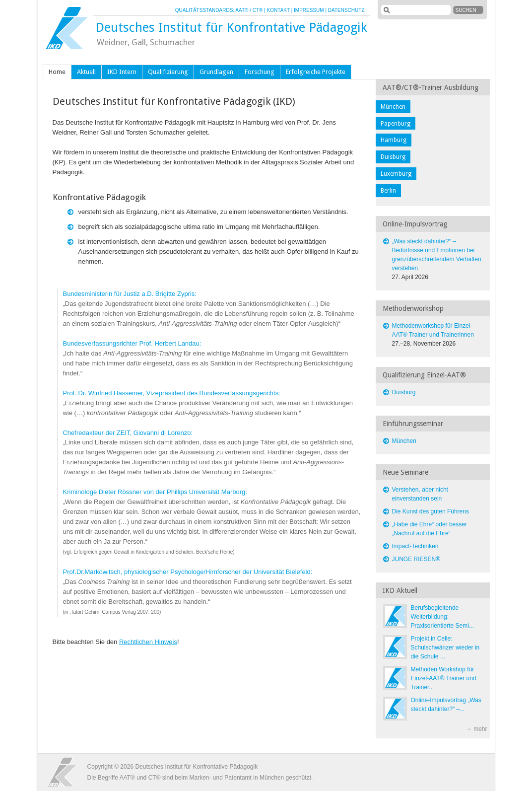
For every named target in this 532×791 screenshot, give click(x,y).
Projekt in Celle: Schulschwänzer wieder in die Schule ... (445, 647)
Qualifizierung (168, 72)
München (393, 107)
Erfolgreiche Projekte (316, 72)
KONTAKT (278, 10)
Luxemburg (396, 174)
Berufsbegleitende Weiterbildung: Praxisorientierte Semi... (442, 617)
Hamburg (394, 140)
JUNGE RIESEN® (416, 559)
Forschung (260, 72)
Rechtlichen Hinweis (148, 642)
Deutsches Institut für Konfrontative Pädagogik (231, 27)
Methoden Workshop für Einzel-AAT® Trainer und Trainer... (444, 678)
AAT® (242, 10)
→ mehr (477, 729)
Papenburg (396, 124)
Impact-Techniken (415, 546)
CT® (258, 10)
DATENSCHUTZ (346, 10)
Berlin (388, 191)
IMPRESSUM (309, 10)
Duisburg (393, 157)
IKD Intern (122, 72)
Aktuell (86, 72)
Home (57, 72)
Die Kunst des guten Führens (431, 511)
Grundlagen (216, 72)
